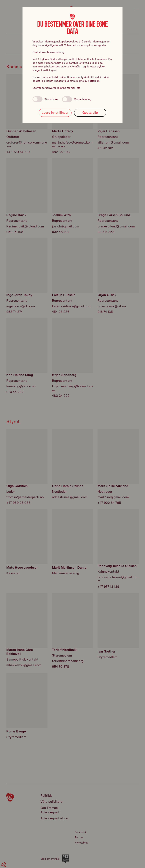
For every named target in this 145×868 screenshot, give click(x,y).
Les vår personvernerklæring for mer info (56, 88)
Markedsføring (77, 99)
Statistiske (45, 99)
